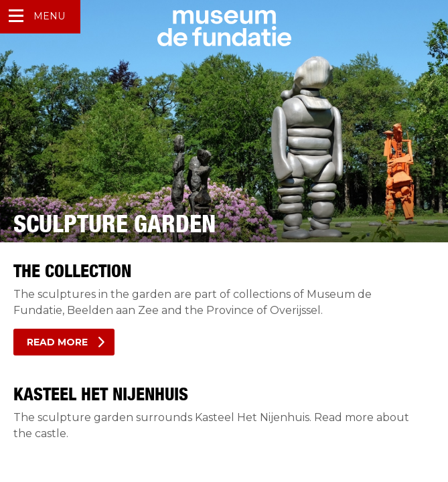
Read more (57, 342)
